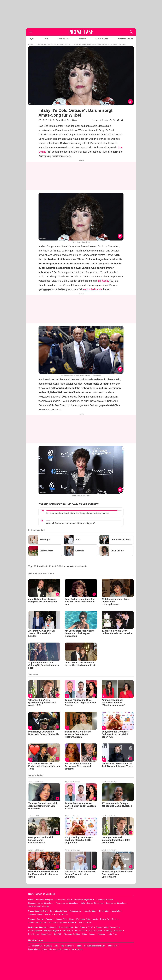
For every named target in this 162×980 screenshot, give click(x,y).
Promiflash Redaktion (66, 120)
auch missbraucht (93, 289)
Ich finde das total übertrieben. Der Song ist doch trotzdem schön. (78, 513)
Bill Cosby (104, 281)
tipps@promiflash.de (77, 566)
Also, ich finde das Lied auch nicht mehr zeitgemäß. (71, 523)
